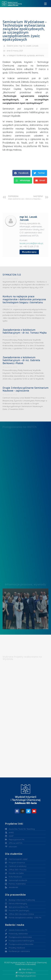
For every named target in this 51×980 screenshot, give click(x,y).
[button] (21, 173)
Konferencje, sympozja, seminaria (30, 55)
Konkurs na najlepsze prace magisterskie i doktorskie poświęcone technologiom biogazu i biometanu (24, 299)
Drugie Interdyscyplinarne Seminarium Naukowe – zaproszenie (26, 389)
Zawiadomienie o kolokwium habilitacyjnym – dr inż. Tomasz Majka (25, 331)
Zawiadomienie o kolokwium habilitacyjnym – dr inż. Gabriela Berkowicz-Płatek (21, 360)
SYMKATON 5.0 (12, 275)
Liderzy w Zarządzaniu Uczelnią (26, 608)
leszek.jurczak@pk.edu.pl (31, 243)
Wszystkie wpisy (29, 252)
